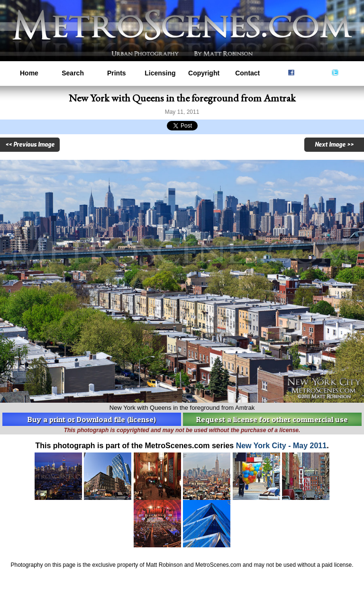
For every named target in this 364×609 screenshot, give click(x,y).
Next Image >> (334, 145)
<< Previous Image (30, 145)
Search (73, 73)
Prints (117, 73)
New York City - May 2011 (282, 446)
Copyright (204, 73)
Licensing (160, 73)
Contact (247, 73)
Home (29, 73)
